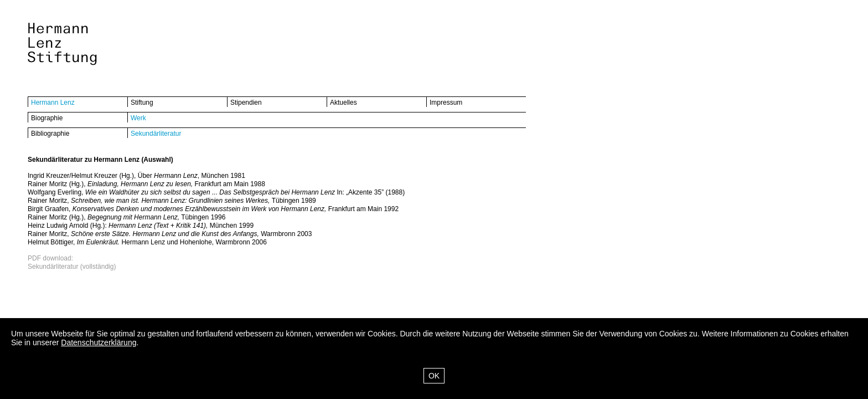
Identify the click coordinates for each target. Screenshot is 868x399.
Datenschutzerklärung (99, 342)
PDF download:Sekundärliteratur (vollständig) (72, 262)
